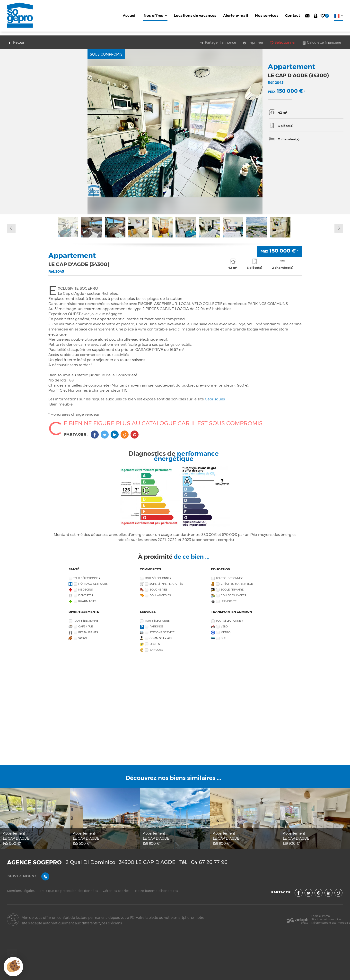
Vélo (224, 623)
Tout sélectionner (87, 574)
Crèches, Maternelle (237, 580)
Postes (155, 640)
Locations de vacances (195, 16)
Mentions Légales (21, 887)
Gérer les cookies (116, 887)
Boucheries (158, 586)
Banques (156, 646)
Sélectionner (283, 38)
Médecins (86, 586)
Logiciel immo (321, 912)
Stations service (162, 629)
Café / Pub (86, 623)
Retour (16, 38)
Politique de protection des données (69, 887)
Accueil (130, 16)
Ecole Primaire (232, 586)
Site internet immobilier (327, 916)
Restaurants (88, 629)
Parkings (157, 623)
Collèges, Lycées (233, 592)
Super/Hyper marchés (166, 580)
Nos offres (155, 16)
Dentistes (86, 592)
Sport (83, 634)
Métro (226, 629)
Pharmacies (87, 597)
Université (229, 597)
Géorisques (215, 395)
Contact (293, 16)
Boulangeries (160, 592)
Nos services (267, 16)
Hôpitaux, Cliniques (93, 580)
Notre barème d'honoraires (157, 887)
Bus (223, 634)
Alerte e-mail (236, 16)
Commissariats (161, 634)
